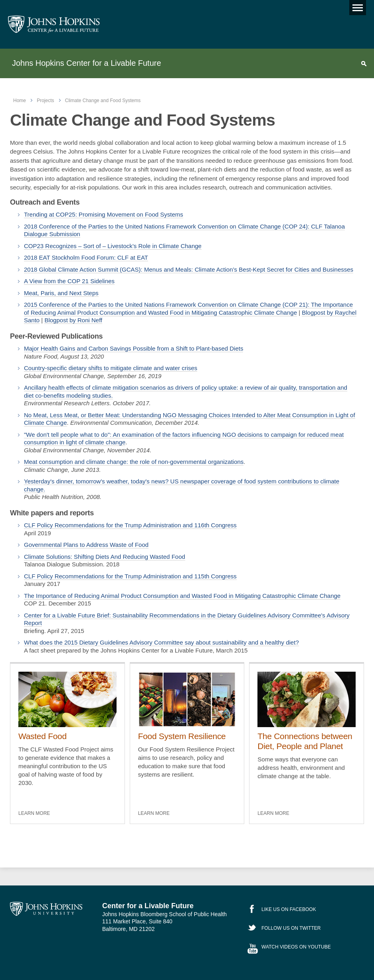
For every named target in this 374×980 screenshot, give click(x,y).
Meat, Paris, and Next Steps (61, 293)
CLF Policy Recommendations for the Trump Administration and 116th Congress (130, 525)
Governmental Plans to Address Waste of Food (86, 545)
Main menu (356, 6)
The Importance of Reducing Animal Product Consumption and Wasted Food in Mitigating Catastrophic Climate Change (182, 596)
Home (20, 101)
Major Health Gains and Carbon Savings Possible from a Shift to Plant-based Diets (134, 348)
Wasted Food (43, 736)
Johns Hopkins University (46, 909)
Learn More (34, 813)
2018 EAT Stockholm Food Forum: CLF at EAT (86, 257)
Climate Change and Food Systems (103, 101)
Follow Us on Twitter (291, 928)
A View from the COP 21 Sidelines (69, 281)
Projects (45, 101)
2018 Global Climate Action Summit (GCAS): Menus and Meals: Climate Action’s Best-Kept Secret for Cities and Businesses (189, 269)
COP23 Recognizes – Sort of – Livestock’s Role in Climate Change (113, 246)
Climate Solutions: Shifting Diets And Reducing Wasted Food (105, 557)
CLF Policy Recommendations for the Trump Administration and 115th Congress (130, 576)
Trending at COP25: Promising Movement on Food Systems (104, 214)
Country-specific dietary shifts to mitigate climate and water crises (111, 368)
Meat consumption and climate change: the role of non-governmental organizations (134, 462)
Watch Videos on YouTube (296, 947)
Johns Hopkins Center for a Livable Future (86, 63)
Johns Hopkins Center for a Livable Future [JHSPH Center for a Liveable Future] (54, 24)
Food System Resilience (182, 736)
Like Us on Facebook (289, 909)
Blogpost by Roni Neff (73, 320)
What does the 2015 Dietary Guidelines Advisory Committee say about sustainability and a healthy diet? (161, 642)
